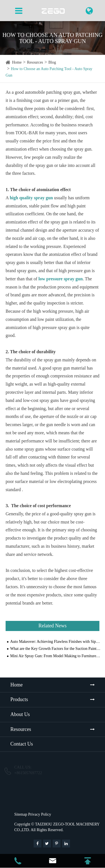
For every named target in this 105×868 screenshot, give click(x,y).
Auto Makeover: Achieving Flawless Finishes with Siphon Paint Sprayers (55, 642)
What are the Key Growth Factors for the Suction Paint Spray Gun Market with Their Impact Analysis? (55, 649)
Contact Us (22, 744)
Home (17, 62)
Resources (35, 62)
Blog (52, 62)
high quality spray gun (31, 198)
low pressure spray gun (60, 279)
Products (19, 699)
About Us (20, 714)
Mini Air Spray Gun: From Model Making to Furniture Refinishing (55, 656)
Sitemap (21, 814)
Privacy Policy (39, 814)
